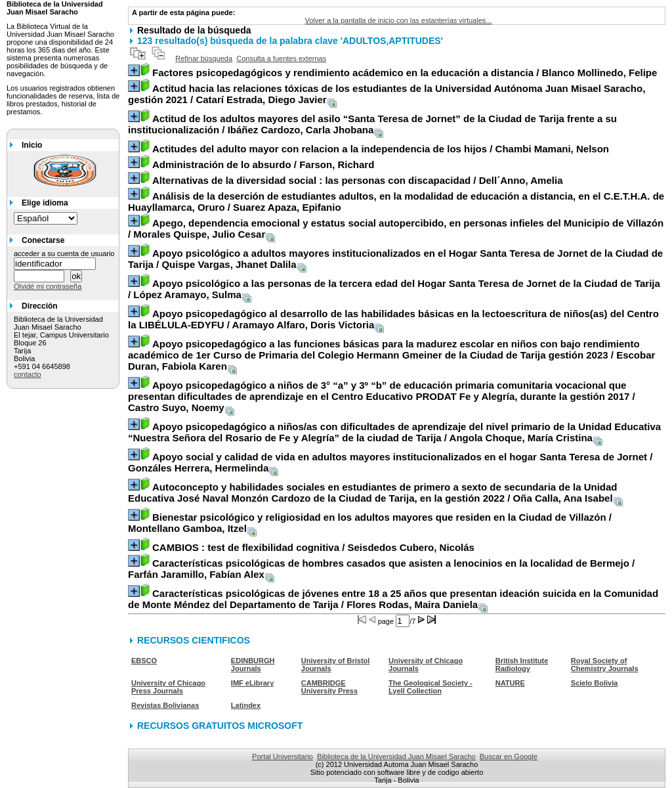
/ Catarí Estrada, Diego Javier (387, 94)
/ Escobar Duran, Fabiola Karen (391, 355)
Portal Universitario (283, 756)
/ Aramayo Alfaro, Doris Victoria (393, 319)
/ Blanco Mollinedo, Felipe (405, 73)
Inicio (32, 145)
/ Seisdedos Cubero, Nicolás (313, 547)
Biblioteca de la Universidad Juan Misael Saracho (396, 756)
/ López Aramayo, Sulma (394, 289)
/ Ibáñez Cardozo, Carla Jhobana (372, 124)
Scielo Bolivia (595, 683)
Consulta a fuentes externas (281, 58)
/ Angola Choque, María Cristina (394, 432)
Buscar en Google (509, 756)
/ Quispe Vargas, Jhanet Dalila (395, 259)
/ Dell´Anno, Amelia (358, 180)
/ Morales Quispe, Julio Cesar (396, 229)
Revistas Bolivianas (165, 705)
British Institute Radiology (522, 665)
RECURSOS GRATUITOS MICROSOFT (220, 726)
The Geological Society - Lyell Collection (430, 687)
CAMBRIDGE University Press (329, 687)
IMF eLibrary (252, 683)
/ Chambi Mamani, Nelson (381, 149)
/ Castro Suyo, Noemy (382, 396)
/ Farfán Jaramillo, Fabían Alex (381, 569)
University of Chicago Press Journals (168, 687)
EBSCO (144, 661)
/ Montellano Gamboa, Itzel (370, 523)
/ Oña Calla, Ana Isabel (373, 492)
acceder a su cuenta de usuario (64, 253)
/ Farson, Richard (263, 164)
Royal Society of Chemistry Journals (605, 665)
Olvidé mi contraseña (48, 286)
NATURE (510, 683)
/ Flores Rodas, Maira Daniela (393, 599)
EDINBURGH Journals (253, 665)
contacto (28, 374)
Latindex (246, 705)
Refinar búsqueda (204, 58)
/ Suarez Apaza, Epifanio (396, 202)
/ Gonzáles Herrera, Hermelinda (390, 462)
